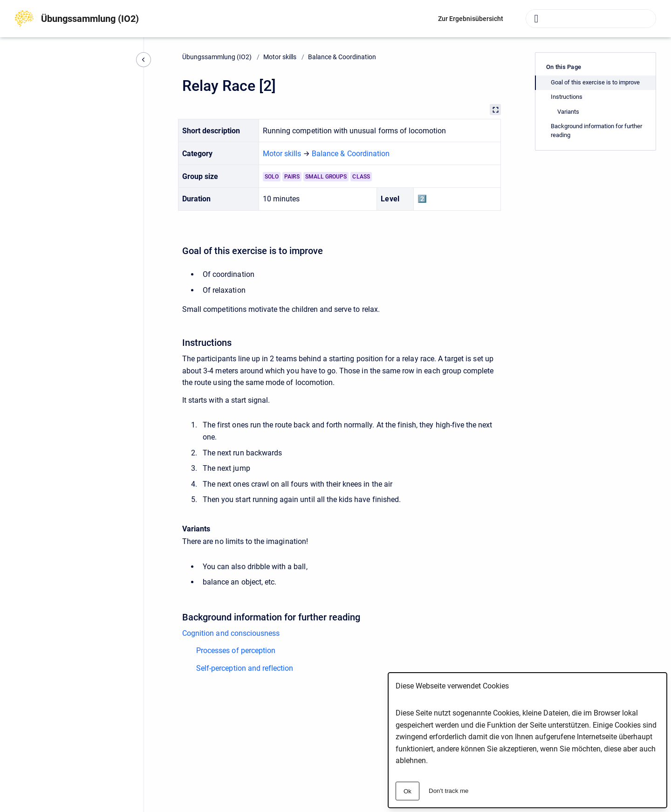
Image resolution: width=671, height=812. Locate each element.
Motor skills (280, 57)
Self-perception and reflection (245, 668)
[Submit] (536, 19)
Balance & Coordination (342, 57)
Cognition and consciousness (231, 633)
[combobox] (591, 19)
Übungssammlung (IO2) (90, 19)
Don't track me (449, 791)
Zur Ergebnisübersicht (471, 19)
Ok (407, 791)
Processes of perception (236, 650)
